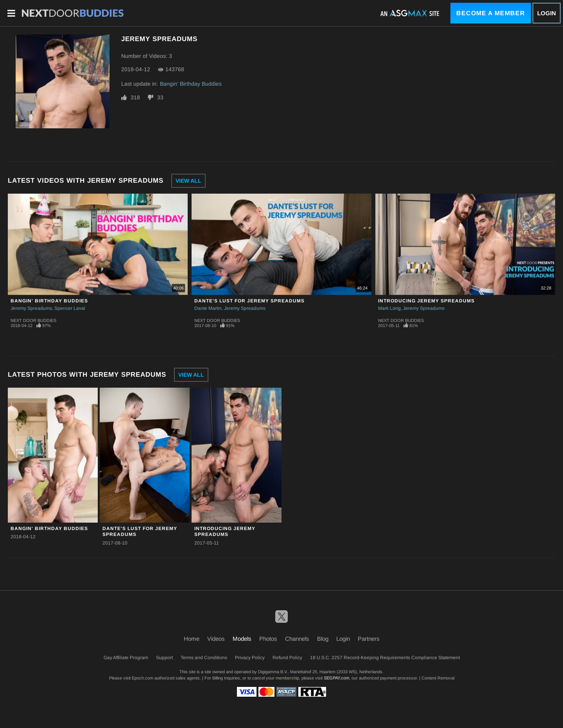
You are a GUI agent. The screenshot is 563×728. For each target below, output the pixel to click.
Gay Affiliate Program (126, 658)
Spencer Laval (70, 308)
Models (242, 639)
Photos (268, 639)
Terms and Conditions (204, 658)
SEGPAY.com (336, 678)
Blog (323, 639)
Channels (297, 639)
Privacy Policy (250, 658)
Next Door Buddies (33, 320)
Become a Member (491, 13)
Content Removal (438, 678)
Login (547, 13)
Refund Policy (287, 658)
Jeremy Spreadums (31, 308)
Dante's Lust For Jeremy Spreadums (249, 301)
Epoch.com (143, 678)
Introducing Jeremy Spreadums (426, 301)
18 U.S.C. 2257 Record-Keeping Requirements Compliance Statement (385, 658)
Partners (369, 639)
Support (164, 658)
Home (192, 639)
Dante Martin (208, 308)
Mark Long (389, 308)
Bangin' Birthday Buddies (191, 84)
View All (188, 181)
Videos (216, 639)
